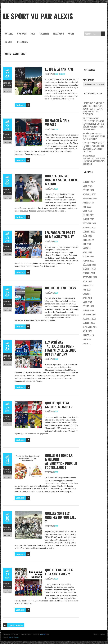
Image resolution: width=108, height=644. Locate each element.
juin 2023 (87, 207)
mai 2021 (87, 294)
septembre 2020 (90, 327)
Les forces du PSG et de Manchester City (60, 234)
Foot (33, 34)
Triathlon (58, 34)
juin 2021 (87, 290)
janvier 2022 (88, 261)
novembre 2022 (90, 227)
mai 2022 (87, 248)
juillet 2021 (88, 285)
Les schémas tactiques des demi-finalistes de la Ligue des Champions (61, 348)
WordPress (43, 634)
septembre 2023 (90, 198)
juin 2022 (87, 244)
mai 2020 (87, 343)
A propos (22, 34)
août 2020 (87, 331)
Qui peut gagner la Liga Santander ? (59, 572)
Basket (9, 42)
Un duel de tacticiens (61, 288)
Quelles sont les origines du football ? (61, 517)
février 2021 (88, 306)
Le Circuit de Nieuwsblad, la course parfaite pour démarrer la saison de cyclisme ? (94, 147)
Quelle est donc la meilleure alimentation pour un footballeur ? (61, 461)
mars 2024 (88, 186)
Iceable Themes (14, 637)
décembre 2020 (89, 314)
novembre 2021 (89, 269)
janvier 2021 (88, 310)
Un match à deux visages (57, 122)
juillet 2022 (88, 240)
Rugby (71, 34)
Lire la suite (20, 105)
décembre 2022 (89, 223)
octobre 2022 (89, 232)
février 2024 (88, 190)
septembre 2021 (90, 277)
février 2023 (88, 215)
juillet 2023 (88, 203)
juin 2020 (87, 339)
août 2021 (87, 281)
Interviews (22, 42)
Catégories (89, 80)
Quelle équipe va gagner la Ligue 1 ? (59, 405)
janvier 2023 (88, 219)
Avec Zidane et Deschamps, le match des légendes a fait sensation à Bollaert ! (94, 160)
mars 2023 (88, 211)
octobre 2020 (89, 323)
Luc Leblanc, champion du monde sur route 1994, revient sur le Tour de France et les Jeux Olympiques (94, 109)
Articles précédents (16, 625)
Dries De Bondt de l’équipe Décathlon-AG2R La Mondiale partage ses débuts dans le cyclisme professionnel (94, 124)
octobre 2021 (89, 273)
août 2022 (87, 236)
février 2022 (88, 256)
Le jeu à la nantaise (59, 69)
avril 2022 (87, 252)
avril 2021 (87, 298)
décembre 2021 (89, 265)
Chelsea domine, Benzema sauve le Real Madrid (61, 180)
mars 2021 (87, 302)
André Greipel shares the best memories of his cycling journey (94, 136)
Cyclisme (44, 34)
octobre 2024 (89, 182)
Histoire (62, 74)
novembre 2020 (90, 319)
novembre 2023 (90, 194)
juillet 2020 (88, 335)
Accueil (9, 34)
